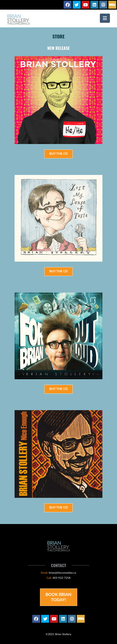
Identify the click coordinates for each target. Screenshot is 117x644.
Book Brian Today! (58, 597)
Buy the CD (58, 153)
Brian (19, 20)
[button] (105, 18)
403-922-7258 (61, 578)
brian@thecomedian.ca (62, 573)
